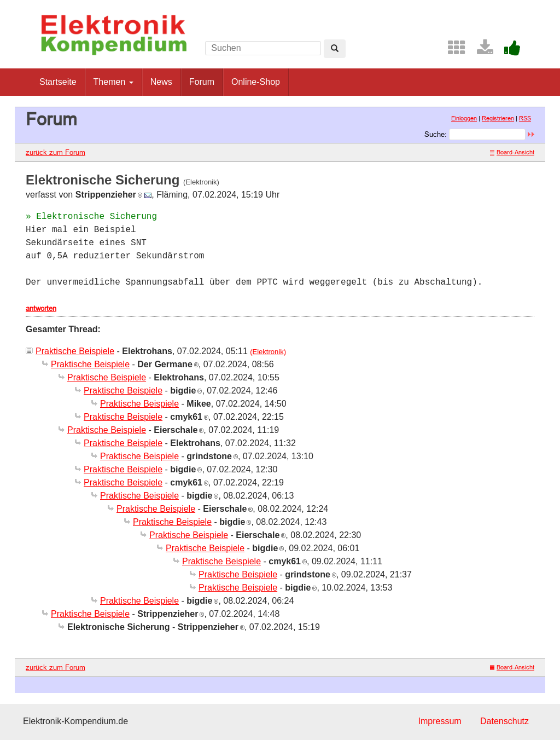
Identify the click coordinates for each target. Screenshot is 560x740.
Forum (202, 82)
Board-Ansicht (512, 152)
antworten (41, 308)
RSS (525, 118)
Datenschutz (504, 721)
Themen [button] (113, 82)
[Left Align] (335, 49)
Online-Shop (256, 82)
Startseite (58, 82)
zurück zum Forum (56, 152)
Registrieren (498, 118)
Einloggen (464, 118)
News (161, 82)
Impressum (439, 721)
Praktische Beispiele (75, 351)
